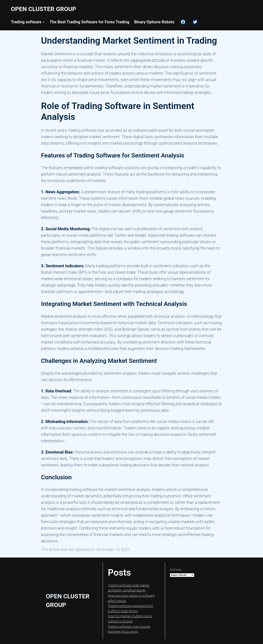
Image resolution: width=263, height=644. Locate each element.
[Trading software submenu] (44, 22)
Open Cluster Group (44, 9)
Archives (176, 570)
